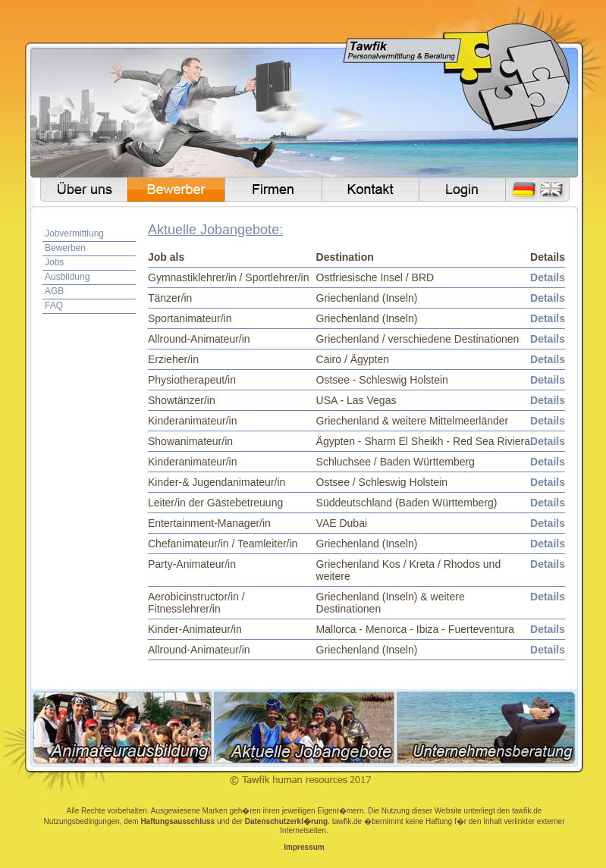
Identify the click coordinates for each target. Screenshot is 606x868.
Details (548, 277)
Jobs (54, 262)
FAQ (54, 306)
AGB (54, 291)
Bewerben (65, 248)
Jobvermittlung (74, 233)
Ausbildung (67, 277)
